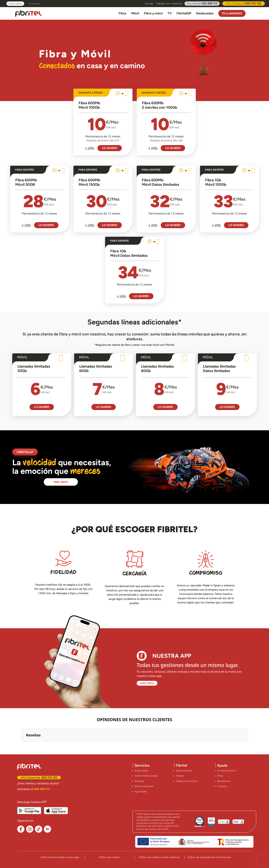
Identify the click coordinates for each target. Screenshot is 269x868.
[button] (21, 746)
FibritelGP (184, 13)
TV (170, 13)
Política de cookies (110, 857)
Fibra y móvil (153, 13)
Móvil (135, 13)
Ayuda (149, 3)
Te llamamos (232, 13)
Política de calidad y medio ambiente (159, 857)
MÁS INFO (61, 482)
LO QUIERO (110, 148)
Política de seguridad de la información (209, 857)
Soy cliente (202, 4)
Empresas (35, 4)
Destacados (205, 13)
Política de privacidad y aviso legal (60, 857)
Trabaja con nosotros (169, 3)
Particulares (15, 4)
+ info (90, 148)
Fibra (122, 13)
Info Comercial (244, 4)
